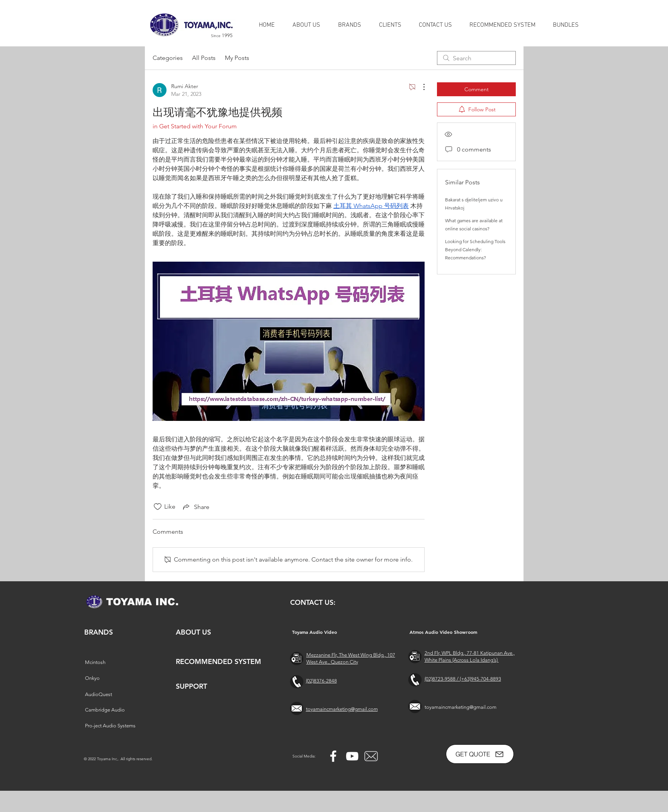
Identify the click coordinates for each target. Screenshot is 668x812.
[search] (476, 58)
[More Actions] (420, 87)
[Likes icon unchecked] (158, 507)
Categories (168, 58)
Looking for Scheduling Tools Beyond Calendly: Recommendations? (475, 249)
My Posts (237, 58)
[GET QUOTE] (480, 754)
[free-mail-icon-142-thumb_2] (371, 756)
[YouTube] (352, 756)
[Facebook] (333, 756)
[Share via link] (195, 507)
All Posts (204, 58)
